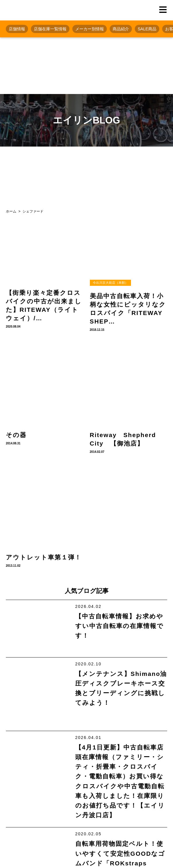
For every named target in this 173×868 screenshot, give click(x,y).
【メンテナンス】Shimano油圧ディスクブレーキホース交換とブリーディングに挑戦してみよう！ (121, 688)
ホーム (11, 211)
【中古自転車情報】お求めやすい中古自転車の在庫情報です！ (119, 626)
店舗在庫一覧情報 (50, 29)
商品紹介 (121, 29)
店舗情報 (17, 29)
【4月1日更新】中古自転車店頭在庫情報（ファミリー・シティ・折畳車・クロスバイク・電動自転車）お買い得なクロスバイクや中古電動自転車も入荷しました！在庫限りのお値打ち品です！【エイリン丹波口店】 (120, 781)
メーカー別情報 (90, 29)
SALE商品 (147, 29)
